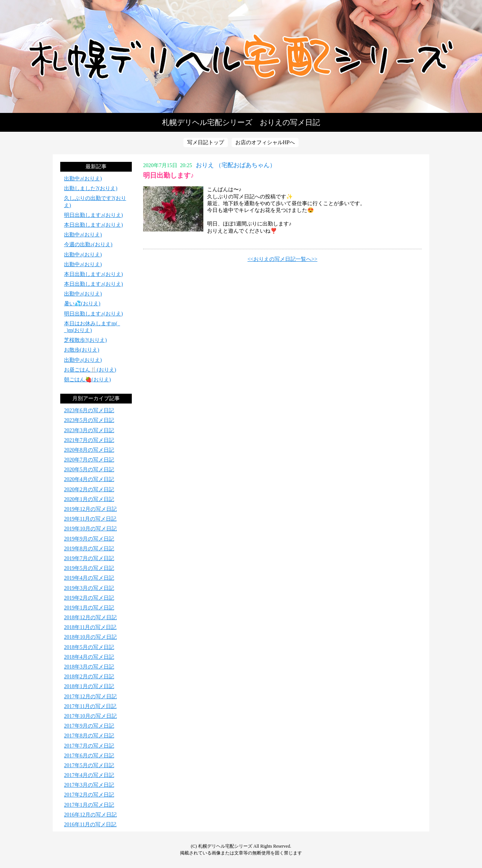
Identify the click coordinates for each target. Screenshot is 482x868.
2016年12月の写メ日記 (90, 815)
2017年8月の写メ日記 (89, 736)
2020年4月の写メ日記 (89, 479)
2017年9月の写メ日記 (89, 726)
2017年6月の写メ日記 (89, 756)
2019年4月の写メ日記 (89, 578)
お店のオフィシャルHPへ (265, 142)
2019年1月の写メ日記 (89, 608)
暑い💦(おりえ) (82, 304)
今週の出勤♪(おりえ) (88, 244)
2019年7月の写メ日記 (89, 558)
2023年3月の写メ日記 (89, 430)
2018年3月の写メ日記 (89, 667)
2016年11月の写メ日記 (90, 825)
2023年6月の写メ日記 (89, 410)
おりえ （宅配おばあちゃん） (236, 165)
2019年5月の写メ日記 (89, 568)
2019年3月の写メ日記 (89, 588)
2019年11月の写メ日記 (90, 519)
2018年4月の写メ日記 (89, 657)
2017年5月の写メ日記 (89, 765)
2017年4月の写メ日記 (89, 775)
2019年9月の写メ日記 (89, 539)
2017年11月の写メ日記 (90, 706)
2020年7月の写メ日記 (89, 460)
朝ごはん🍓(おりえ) (87, 380)
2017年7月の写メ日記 (89, 746)
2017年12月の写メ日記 (90, 697)
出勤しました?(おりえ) (91, 188)
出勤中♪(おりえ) (83, 179)
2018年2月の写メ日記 (89, 677)
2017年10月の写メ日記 (90, 716)
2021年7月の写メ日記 (89, 440)
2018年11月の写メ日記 (90, 627)
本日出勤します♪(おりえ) (93, 225)
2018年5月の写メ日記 (89, 647)
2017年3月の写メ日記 (89, 785)
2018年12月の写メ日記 (90, 617)
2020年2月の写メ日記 (89, 490)
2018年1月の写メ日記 (89, 686)
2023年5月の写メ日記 (89, 420)
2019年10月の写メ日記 (90, 529)
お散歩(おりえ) (82, 350)
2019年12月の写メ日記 (90, 509)
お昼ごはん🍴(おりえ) (90, 370)
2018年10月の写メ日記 (90, 637)
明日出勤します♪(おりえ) (93, 215)
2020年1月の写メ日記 (89, 499)
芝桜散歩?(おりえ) (85, 340)
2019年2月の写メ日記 (89, 598)
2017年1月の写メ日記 (89, 805)
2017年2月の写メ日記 (89, 795)
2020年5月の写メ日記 (89, 470)
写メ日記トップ (206, 142)
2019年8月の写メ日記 (89, 549)
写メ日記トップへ (241, 56)
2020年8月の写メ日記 (89, 450)
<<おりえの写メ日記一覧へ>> (282, 259)
